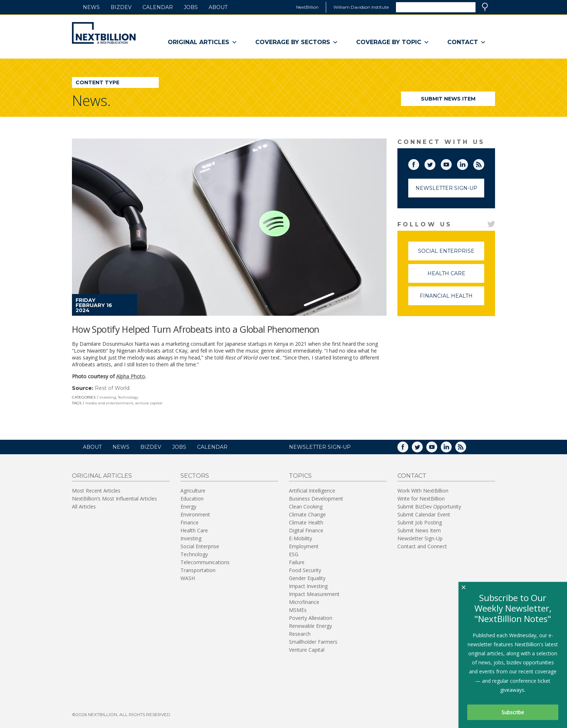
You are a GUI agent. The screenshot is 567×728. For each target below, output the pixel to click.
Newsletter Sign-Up (446, 188)
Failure (297, 562)
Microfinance (304, 602)
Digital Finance (306, 530)
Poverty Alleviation (311, 618)
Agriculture (193, 491)
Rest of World (112, 388)
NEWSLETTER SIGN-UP (320, 447)
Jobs (191, 7)
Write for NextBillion (421, 499)
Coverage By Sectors (297, 42)
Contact (467, 42)
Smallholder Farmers (313, 642)
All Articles (84, 506)
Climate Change (307, 514)
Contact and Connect (422, 546)
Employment (304, 546)
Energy (188, 506)
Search (485, 7)
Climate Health (306, 522)
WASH (188, 578)
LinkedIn (468, 163)
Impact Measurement (314, 594)
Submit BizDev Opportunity (429, 506)
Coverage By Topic (393, 42)
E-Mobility (300, 538)
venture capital (149, 403)
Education (192, 499)
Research (300, 634)
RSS (484, 163)
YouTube (451, 163)
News (91, 7)
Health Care (456, 276)
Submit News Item (448, 99)
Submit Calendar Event (424, 514)
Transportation (198, 570)
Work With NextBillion (423, 491)
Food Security (305, 570)
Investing (108, 397)
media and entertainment (109, 403)
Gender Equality (307, 578)
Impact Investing (308, 586)
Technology (128, 397)
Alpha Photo (131, 376)
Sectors (195, 476)
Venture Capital (307, 650)
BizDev (121, 7)
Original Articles (202, 42)
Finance (189, 522)
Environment (195, 514)
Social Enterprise (451, 254)
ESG (294, 554)
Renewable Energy (310, 626)
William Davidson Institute (361, 7)
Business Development (316, 499)
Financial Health (452, 299)
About (218, 7)
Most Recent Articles (96, 491)
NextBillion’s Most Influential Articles (114, 499)
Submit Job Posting (420, 522)
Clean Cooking (306, 506)
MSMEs (298, 610)
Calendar (158, 7)
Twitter (435, 163)
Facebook (419, 163)
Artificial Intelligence (312, 491)
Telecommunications (205, 562)
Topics (300, 476)
